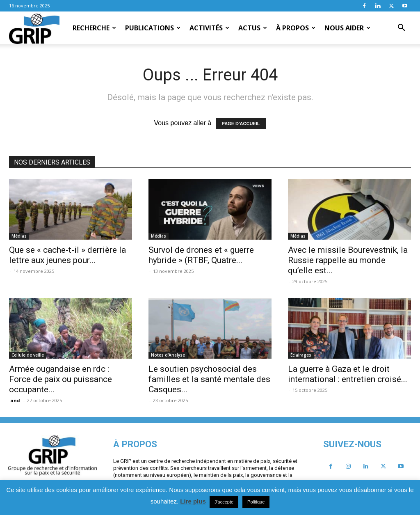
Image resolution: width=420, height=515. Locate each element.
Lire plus (193, 501)
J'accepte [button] (224, 502)
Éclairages (301, 355)
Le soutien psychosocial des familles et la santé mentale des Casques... (209, 379)
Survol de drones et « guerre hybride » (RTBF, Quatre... (201, 255)
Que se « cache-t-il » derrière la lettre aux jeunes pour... (67, 255)
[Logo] (34, 28)
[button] (401, 28)
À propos (296, 28)
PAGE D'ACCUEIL (241, 124)
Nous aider (347, 28)
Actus (253, 28)
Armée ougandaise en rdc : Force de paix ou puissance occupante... (60, 379)
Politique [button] (256, 502)
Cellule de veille (28, 355)
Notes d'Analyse (168, 355)
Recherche (94, 28)
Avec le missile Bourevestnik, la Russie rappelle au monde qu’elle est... (348, 260)
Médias (19, 236)
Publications (153, 28)
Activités (209, 28)
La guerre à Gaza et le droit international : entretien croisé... (348, 374)
